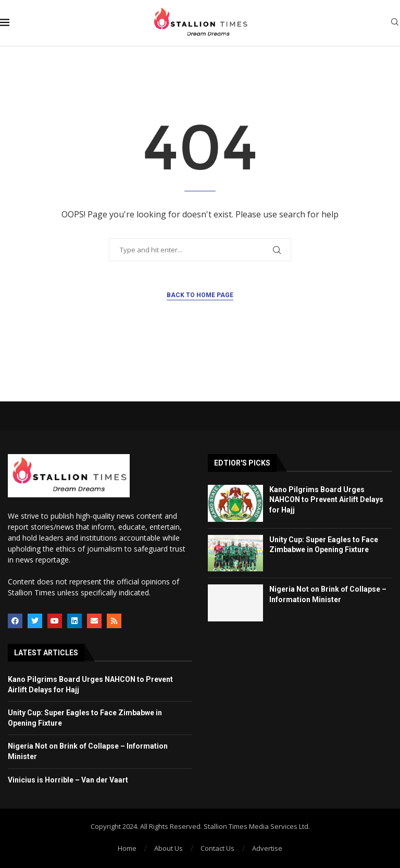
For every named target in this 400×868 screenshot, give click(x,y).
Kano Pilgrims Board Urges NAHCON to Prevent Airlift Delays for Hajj (326, 500)
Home (127, 848)
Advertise (267, 848)
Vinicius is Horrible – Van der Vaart (68, 780)
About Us (168, 848)
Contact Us (217, 848)
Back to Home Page (200, 295)
